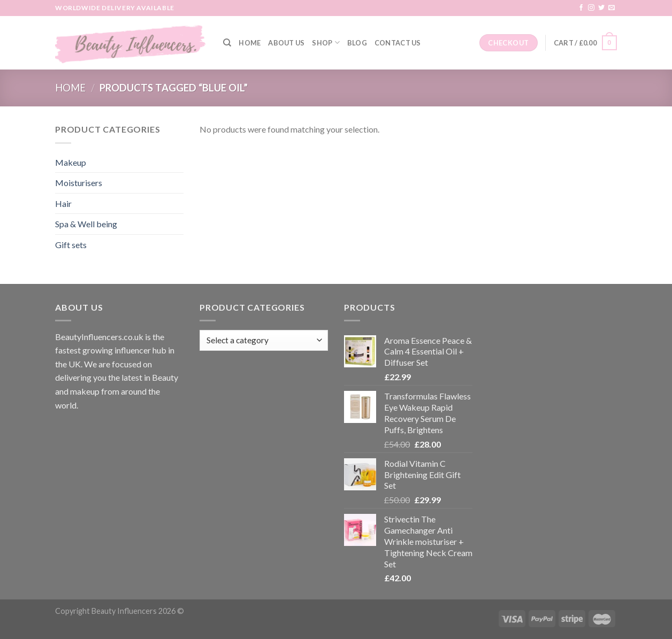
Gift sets (71, 245)
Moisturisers (79, 183)
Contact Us (398, 43)
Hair (63, 203)
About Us (286, 43)
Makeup (71, 162)
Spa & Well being (86, 224)
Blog (357, 43)
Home (250, 43)
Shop (326, 43)
